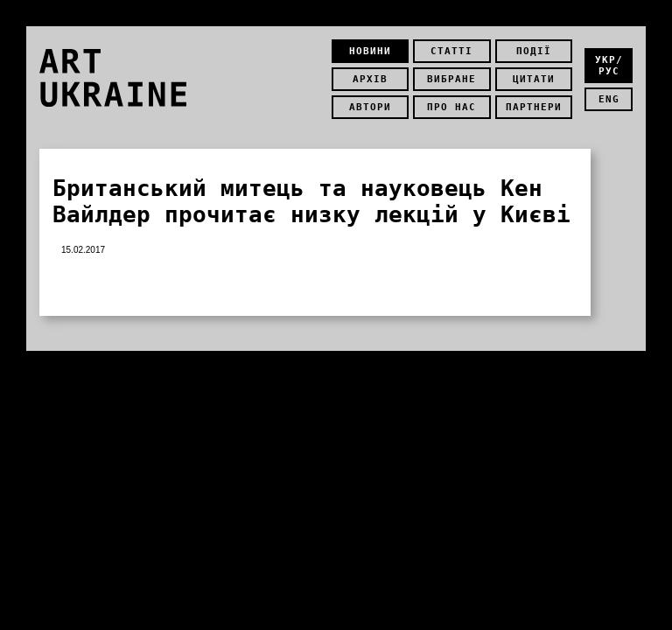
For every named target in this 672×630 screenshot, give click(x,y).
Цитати (534, 79)
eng (609, 99)
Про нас (451, 107)
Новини (370, 51)
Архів (370, 79)
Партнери (534, 107)
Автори (370, 107)
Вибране (451, 79)
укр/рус (609, 66)
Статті (451, 51)
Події (534, 51)
